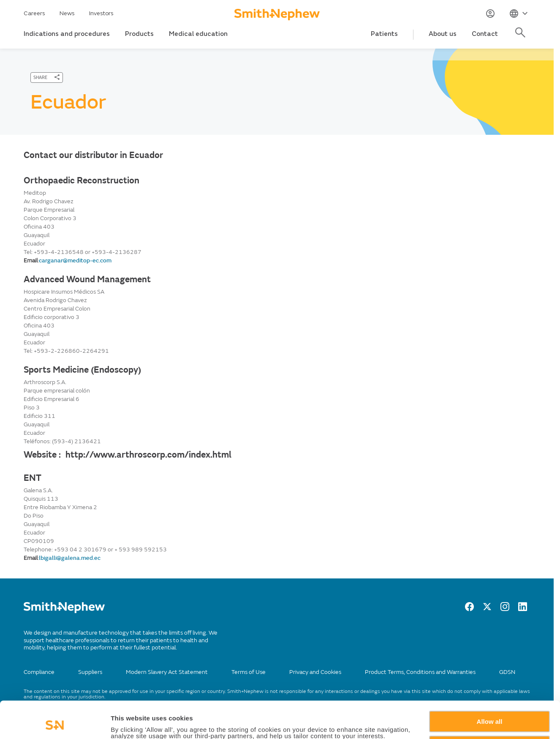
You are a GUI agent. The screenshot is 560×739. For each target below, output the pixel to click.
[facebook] (469, 609)
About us (443, 34)
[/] (64, 611)
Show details (130, 723)
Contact (485, 34)
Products (139, 34)
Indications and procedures (67, 34)
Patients (384, 34)
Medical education (198, 34)
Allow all (490, 687)
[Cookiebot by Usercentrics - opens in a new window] (55, 723)
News (67, 13)
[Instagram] (505, 609)
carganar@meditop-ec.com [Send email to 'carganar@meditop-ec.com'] (75, 260)
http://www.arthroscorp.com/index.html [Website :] (148, 455)
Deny (490, 711)
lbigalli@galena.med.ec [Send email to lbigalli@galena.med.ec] (70, 558)
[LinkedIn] (523, 609)
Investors (101, 13)
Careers (34, 13)
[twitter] (487, 609)
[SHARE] (47, 78)
